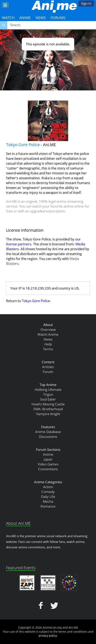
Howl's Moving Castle (48, 404)
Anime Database (48, 432)
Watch (8, 18)
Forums (58, 18)
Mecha (48, 501)
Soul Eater (48, 399)
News (41, 18)
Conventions (48, 469)
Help (48, 344)
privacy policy (48, 636)
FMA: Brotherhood (48, 409)
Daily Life (48, 497)
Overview (48, 330)
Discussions (48, 437)
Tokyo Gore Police (23, 145)
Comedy (48, 492)
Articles (48, 367)
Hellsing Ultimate (48, 390)
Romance (48, 506)
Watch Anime (48, 334)
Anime (25, 18)
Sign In (86, 3)
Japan (48, 459)
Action (48, 487)
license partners (19, 244)
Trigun (48, 394)
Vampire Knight (48, 414)
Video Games (48, 464)
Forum (48, 372)
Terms (48, 349)
